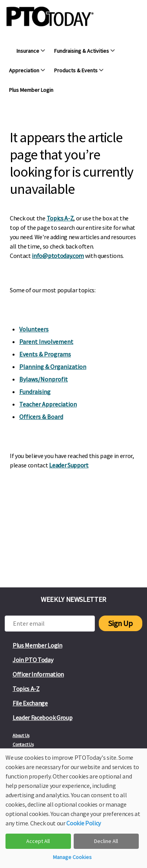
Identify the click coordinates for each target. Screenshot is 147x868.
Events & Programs (45, 354)
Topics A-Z (60, 218)
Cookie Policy (83, 823)
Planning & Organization (53, 367)
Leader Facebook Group (42, 718)
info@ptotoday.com (58, 256)
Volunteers (34, 329)
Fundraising (35, 392)
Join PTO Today (33, 660)
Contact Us (23, 744)
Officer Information (38, 674)
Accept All (38, 841)
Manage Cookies (72, 857)
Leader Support (69, 465)
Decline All (106, 841)
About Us (21, 735)
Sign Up (120, 623)
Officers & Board (41, 417)
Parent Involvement (46, 342)
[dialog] (73, 808)
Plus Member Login (37, 645)
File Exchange (30, 703)
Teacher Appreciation (48, 404)
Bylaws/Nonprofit (44, 379)
